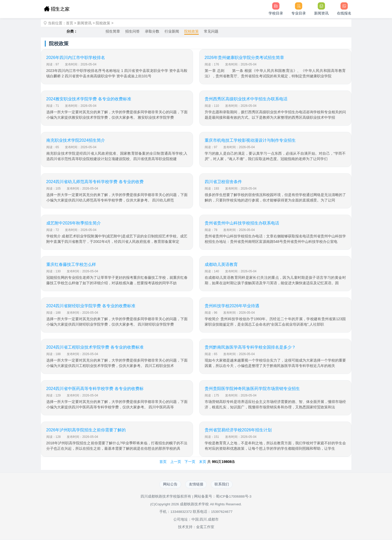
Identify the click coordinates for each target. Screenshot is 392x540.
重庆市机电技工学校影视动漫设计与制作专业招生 (250, 140)
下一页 (190, 462)
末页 (203, 462)
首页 (70, 23)
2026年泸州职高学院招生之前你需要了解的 (86, 430)
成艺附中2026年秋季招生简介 (74, 223)
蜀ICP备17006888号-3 (234, 497)
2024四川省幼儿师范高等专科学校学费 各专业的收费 (95, 182)
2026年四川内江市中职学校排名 (76, 58)
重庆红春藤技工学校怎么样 (71, 264)
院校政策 (103, 23)
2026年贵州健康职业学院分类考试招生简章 (245, 58)
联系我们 (224, 485)
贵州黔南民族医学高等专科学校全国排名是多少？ (250, 347)
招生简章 (113, 31)
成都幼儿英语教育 (221, 264)
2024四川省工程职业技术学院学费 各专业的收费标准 (95, 347)
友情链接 (196, 485)
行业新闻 (172, 31)
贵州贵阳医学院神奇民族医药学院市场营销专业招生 (252, 389)
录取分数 (152, 31)
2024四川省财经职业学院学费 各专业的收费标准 (91, 306)
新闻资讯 (84, 23)
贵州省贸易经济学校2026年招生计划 (238, 430)
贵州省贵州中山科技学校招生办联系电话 (242, 223)
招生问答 (132, 31)
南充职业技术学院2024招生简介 (76, 140)
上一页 (176, 462)
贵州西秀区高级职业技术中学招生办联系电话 (246, 99)
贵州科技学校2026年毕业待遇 (232, 306)
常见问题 (211, 31)
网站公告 (169, 485)
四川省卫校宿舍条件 (223, 182)
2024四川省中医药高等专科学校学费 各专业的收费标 (95, 389)
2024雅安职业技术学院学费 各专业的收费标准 (89, 99)
